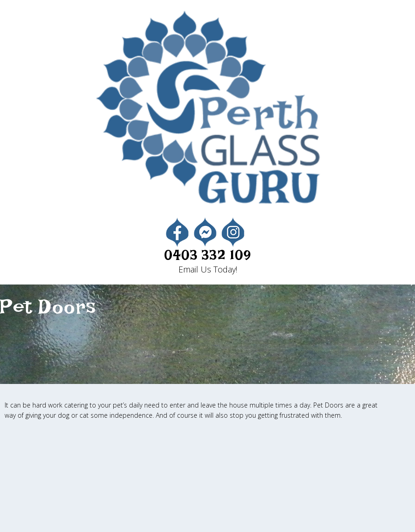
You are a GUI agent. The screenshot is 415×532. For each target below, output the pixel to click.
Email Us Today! (208, 269)
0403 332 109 (207, 259)
